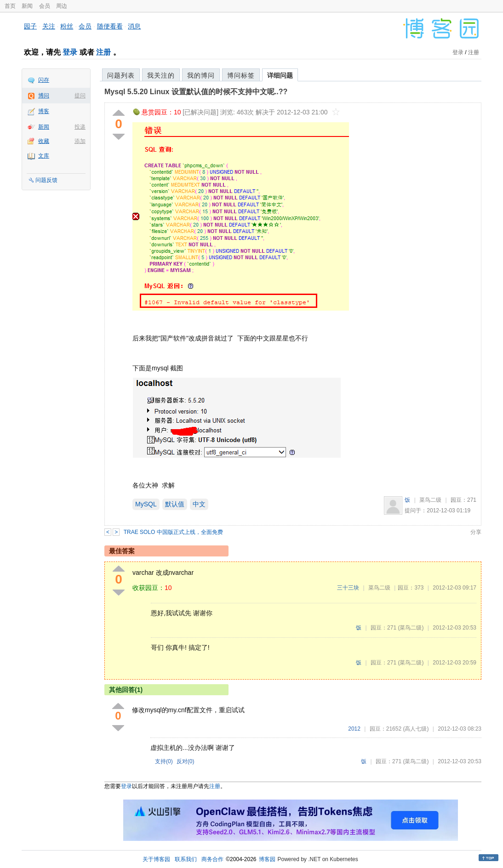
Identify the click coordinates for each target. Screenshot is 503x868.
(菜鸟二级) (411, 628)
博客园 (267, 859)
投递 (80, 127)
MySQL (146, 504)
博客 (44, 111)
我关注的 (161, 75)
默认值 (175, 504)
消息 (134, 26)
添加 (80, 141)
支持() (164, 761)
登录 (70, 52)
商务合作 (212, 859)
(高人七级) (416, 729)
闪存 (44, 80)
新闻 (27, 6)
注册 (103, 52)
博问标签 (241, 75)
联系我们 (186, 859)
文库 (44, 156)
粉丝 (67, 26)
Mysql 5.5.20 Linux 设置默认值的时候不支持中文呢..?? (196, 92)
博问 (44, 96)
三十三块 (348, 588)
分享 (476, 532)
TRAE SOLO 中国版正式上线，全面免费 (173, 532)
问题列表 (121, 75)
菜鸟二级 (430, 500)
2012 (354, 729)
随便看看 (110, 26)
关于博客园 (156, 859)
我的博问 (201, 75)
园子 (30, 26)
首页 (10, 6)
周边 (62, 6)
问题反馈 (46, 180)
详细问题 (280, 75)
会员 (45, 6)
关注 (49, 26)
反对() (186, 761)
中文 (199, 504)
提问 (80, 96)
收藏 (44, 141)
